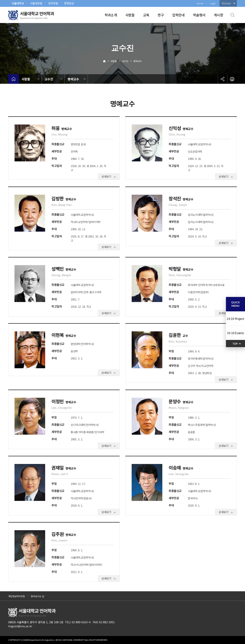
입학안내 (178, 15)
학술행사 (199, 15)
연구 (161, 15)
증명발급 (69, 3)
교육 (146, 15)
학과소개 (111, 15)
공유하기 (223, 79)
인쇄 (232, 79)
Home (200, 3)
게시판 (218, 15)
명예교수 (138, 61)
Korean (226, 3)
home (13, 79)
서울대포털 (36, 3)
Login (213, 3)
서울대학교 (18, 3)
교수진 (125, 61)
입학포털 (53, 3)
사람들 (130, 15)
